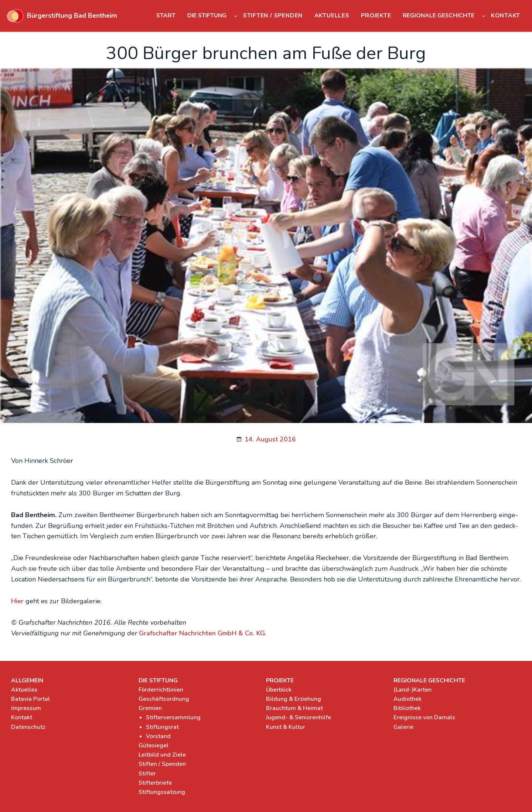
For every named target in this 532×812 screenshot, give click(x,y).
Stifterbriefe (155, 783)
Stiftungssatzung (162, 792)
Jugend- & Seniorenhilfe (299, 717)
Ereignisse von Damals (424, 717)
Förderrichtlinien (161, 690)
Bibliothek (407, 708)
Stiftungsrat (162, 727)
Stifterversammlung (173, 717)
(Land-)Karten (412, 690)
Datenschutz (28, 727)
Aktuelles (24, 690)
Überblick (279, 690)
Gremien (150, 708)
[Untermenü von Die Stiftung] (236, 16)
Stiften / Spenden (162, 764)
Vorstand (158, 736)
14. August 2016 (270, 439)
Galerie (403, 727)
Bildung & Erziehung (294, 699)
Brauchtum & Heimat (294, 708)
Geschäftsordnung (164, 699)
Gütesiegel (154, 746)
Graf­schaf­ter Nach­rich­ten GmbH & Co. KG (202, 633)
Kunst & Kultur (286, 727)
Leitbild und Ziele (162, 755)
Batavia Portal (30, 699)
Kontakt (22, 717)
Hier (17, 601)
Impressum (26, 708)
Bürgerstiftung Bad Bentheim (72, 16)
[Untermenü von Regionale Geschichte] (483, 16)
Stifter (147, 774)
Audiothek (407, 699)
